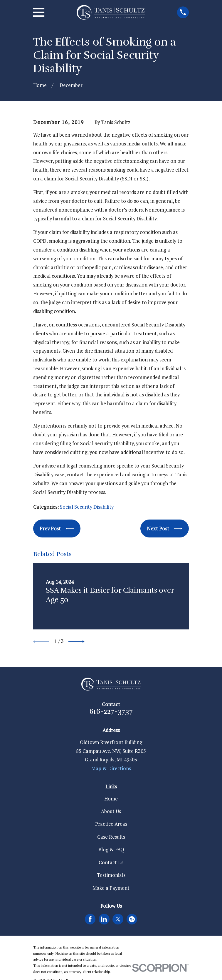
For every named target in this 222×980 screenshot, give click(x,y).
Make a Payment (111, 888)
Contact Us (111, 862)
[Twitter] (118, 919)
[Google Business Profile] (132, 919)
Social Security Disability (87, 507)
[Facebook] (90, 919)
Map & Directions (111, 768)
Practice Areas (111, 824)
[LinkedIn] (104, 919)
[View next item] (76, 642)
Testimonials (111, 875)
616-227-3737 (111, 711)
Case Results (111, 837)
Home (111, 799)
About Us (111, 811)
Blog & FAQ (111, 850)
